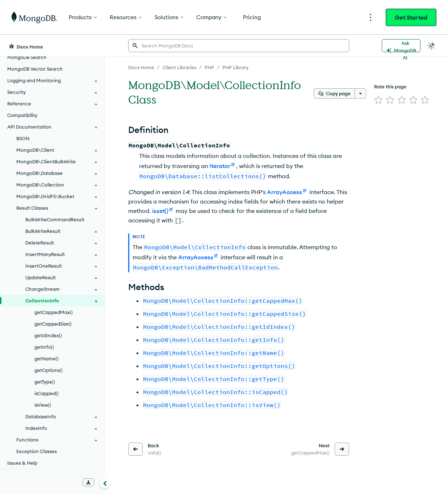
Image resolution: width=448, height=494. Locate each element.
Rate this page (390, 87)
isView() (43, 405)
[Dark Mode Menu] (431, 46)
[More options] (360, 93)
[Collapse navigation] (105, 483)
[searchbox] (239, 46)
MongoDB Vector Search (35, 69)
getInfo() (44, 347)
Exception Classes (37, 451)
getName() (47, 359)
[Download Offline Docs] (88, 482)
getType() (45, 382)
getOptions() (49, 370)
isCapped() (47, 393)
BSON (23, 138)
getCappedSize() (53, 324)
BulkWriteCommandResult (55, 219)
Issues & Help (22, 463)
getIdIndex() (48, 335)
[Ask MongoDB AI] (401, 46)
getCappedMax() (54, 312)
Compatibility (22, 115)
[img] (378, 100)
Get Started (411, 17)
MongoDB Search (27, 57)
